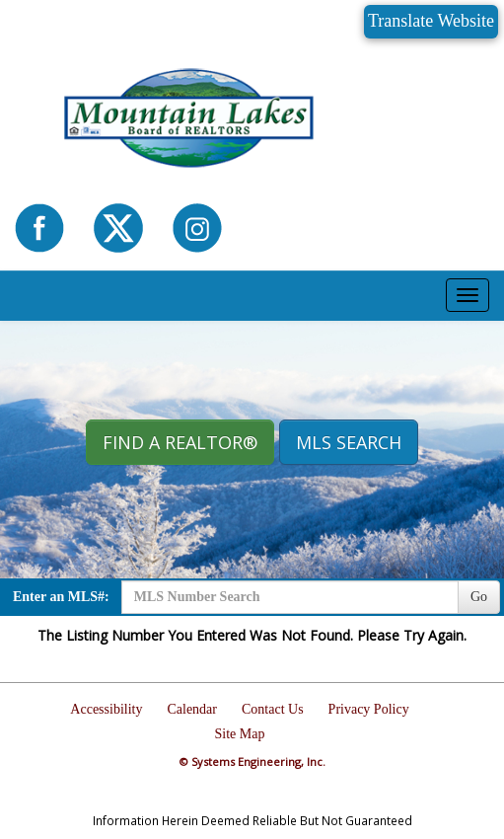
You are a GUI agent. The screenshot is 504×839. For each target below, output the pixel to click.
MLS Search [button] (349, 442)
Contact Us (273, 709)
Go (479, 597)
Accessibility (106, 709)
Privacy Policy (369, 709)
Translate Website (431, 21)
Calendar (192, 709)
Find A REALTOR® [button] (180, 442)
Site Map (240, 734)
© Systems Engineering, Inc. (252, 762)
